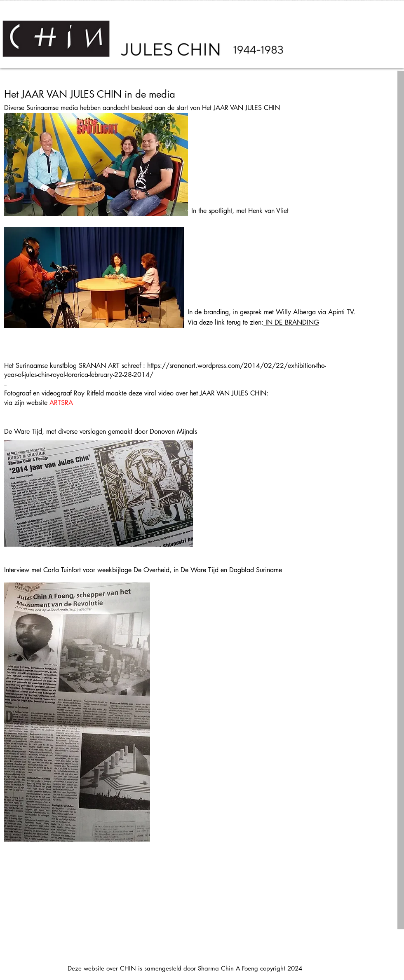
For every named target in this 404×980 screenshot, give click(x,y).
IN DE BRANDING (291, 322)
